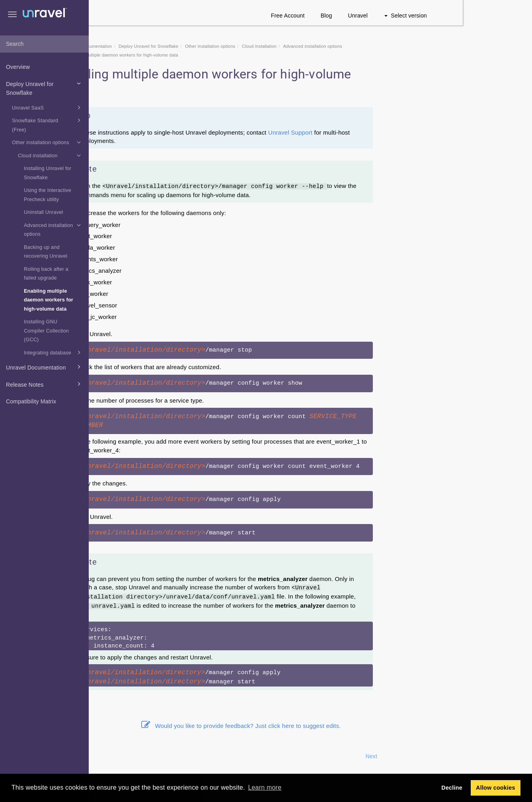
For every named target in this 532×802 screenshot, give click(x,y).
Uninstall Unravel (44, 212)
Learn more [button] (265, 787)
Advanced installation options (54, 229)
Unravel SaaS (48, 108)
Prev (110, 756)
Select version (475, 16)
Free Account (357, 16)
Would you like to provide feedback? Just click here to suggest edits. (310, 726)
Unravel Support (360, 132)
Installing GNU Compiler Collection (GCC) (46, 331)
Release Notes (45, 384)
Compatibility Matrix (31, 401)
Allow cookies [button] (496, 788)
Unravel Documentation (45, 367)
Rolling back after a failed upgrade (46, 274)
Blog (396, 16)
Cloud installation (51, 155)
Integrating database (54, 352)
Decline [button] (452, 788)
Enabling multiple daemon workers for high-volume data (49, 300)
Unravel (427, 16)
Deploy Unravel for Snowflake (45, 88)
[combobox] (44, 44)
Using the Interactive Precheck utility (48, 195)
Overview (18, 67)
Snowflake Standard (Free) (48, 124)
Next (441, 756)
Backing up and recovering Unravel (46, 252)
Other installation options (48, 142)
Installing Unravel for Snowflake (48, 173)
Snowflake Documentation (155, 46)
